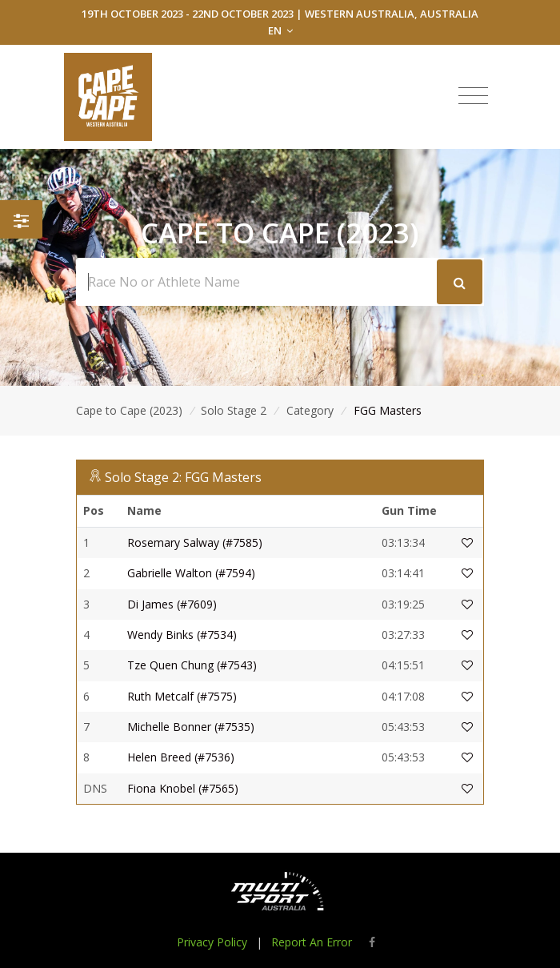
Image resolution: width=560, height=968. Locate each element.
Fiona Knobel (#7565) (183, 788)
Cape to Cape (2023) (129, 410)
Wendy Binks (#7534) (182, 635)
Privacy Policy (212, 942)
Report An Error (312, 942)
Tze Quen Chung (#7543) (192, 665)
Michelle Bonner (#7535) (191, 727)
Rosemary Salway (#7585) (195, 542)
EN (280, 30)
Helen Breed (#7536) (181, 757)
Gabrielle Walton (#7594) (191, 573)
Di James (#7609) (172, 604)
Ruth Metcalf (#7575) (182, 696)
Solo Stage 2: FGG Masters (183, 477)
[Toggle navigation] (473, 96)
